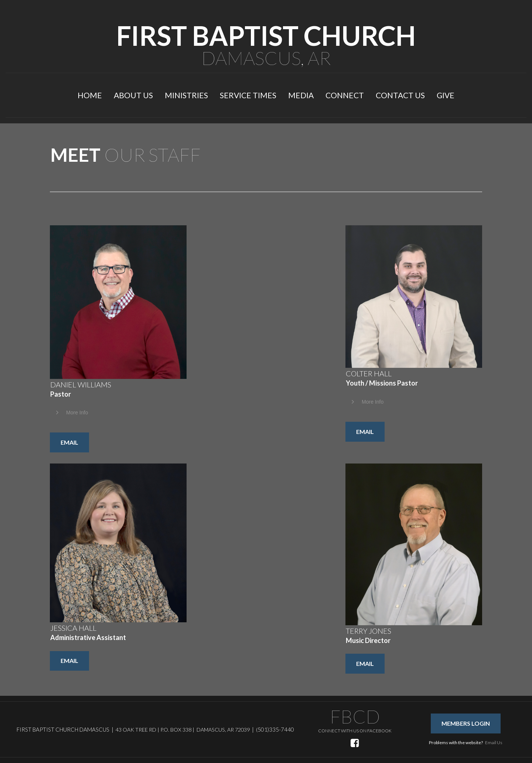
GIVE (446, 95)
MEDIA (301, 95)
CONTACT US (400, 95)
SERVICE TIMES (248, 95)
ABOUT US (133, 95)
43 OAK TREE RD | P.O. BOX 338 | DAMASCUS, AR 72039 (183, 729)
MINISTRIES (186, 95)
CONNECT (345, 95)
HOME (90, 95)
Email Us (494, 743)
